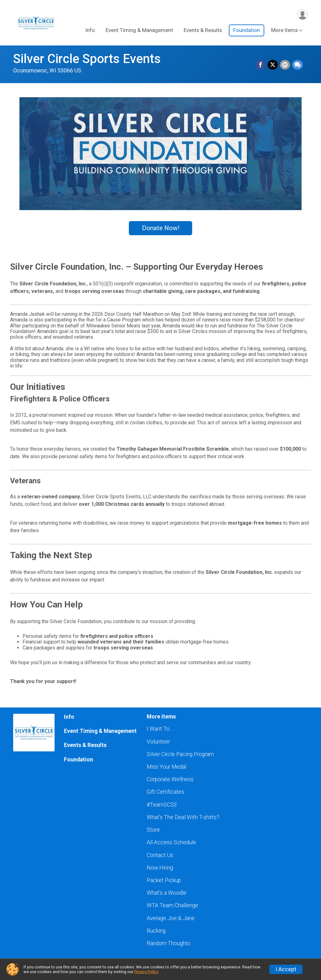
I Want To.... (160, 729)
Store (153, 830)
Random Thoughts (168, 943)
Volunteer (158, 742)
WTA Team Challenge (172, 905)
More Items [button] (284, 31)
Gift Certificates (166, 792)
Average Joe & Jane (171, 918)
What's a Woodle (167, 893)
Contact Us (160, 855)
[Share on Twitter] (273, 65)
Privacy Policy (146, 972)
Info (90, 31)
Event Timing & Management (139, 31)
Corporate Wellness (170, 779)
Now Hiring (160, 868)
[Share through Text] (297, 65)
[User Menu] (302, 15)
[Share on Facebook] (261, 65)
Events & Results (203, 31)
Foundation (247, 31)
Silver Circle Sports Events (87, 59)
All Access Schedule (171, 842)
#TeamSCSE (162, 805)
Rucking (156, 931)
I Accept (286, 969)
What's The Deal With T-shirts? (183, 817)
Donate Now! (161, 228)
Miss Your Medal (166, 767)
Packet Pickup (164, 880)
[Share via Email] (285, 65)
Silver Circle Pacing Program (180, 754)
